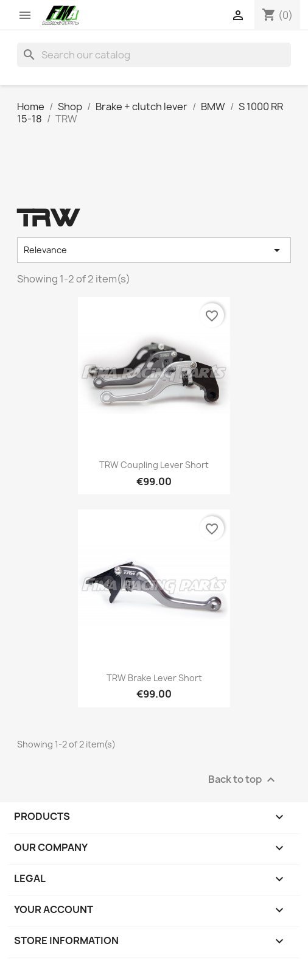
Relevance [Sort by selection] (154, 250)
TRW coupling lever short (154, 465)
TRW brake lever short (154, 678)
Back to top (243, 779)
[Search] (154, 55)
